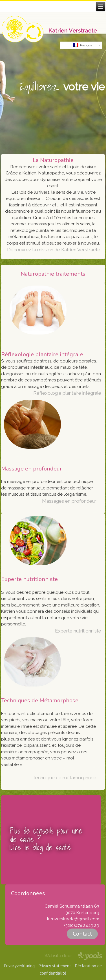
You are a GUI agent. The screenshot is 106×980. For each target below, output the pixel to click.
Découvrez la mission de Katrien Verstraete (54, 250)
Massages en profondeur (69, 501)
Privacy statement (55, 966)
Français (83, 45)
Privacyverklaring (19, 966)
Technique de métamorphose (64, 778)
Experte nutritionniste (78, 631)
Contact (82, 934)
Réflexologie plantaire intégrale (67, 393)
